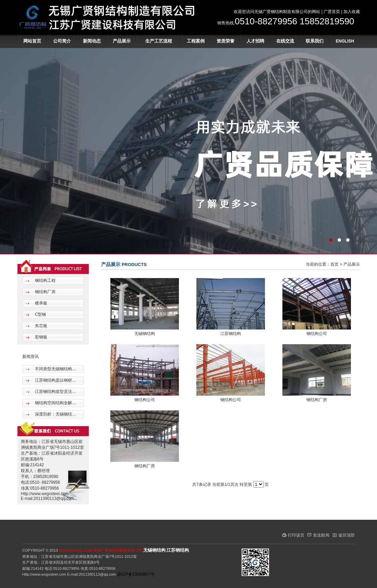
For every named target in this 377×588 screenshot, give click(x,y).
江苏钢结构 (231, 334)
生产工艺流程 (159, 41)
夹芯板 (40, 326)
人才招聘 (255, 41)
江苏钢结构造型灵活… (55, 392)
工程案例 (196, 41)
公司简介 (62, 41)
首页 (335, 264)
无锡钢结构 (145, 334)
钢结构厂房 (44, 292)
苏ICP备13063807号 (136, 574)
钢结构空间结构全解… (55, 403)
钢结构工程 (44, 280)
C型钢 (40, 314)
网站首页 (32, 41)
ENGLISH (345, 41)
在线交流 (285, 41)
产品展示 (122, 41)
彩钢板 (40, 337)
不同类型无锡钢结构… (55, 369)
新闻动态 (92, 41)
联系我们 (315, 41)
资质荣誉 (226, 41)
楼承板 (40, 303)
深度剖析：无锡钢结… (55, 414)
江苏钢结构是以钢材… (55, 380)
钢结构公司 (317, 334)
